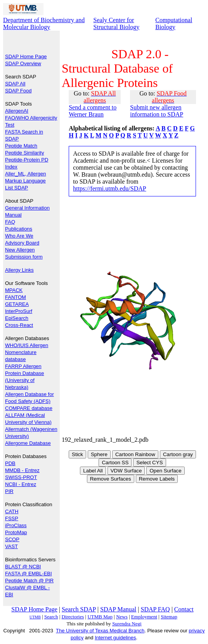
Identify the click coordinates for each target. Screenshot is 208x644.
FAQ (10, 222)
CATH (12, 511)
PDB (10, 463)
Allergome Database (28, 443)
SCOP (12, 539)
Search (51, 617)
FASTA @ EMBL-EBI (29, 574)
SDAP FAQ (155, 609)
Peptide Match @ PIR (29, 581)
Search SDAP (79, 609)
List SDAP (16, 188)
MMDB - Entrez (22, 470)
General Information (27, 208)
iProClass (16, 525)
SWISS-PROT (21, 477)
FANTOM (16, 297)
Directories (73, 617)
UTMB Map (100, 617)
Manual (13, 215)
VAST (11, 546)
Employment (144, 617)
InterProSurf (19, 311)
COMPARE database (29, 408)
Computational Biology (174, 23)
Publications (19, 229)
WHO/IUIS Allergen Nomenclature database (27, 352)
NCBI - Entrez (21, 484)
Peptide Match (21, 146)
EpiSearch (17, 318)
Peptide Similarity (24, 153)
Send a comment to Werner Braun (93, 111)
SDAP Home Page (26, 56)
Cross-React (19, 325)
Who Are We (19, 236)
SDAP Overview (23, 63)
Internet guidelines (115, 638)
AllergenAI (17, 111)
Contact (184, 609)
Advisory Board (22, 243)
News (122, 617)
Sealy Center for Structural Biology (117, 23)
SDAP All (15, 84)
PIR (9, 491)
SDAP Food (18, 91)
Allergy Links (19, 270)
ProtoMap (16, 532)
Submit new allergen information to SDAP (157, 111)
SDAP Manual (118, 609)
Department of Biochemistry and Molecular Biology (44, 23)
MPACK (14, 290)
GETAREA (17, 304)
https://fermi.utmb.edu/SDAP (109, 188)
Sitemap (169, 617)
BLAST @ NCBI (23, 567)
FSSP (12, 518)
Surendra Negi (127, 624)
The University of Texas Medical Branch (100, 631)
